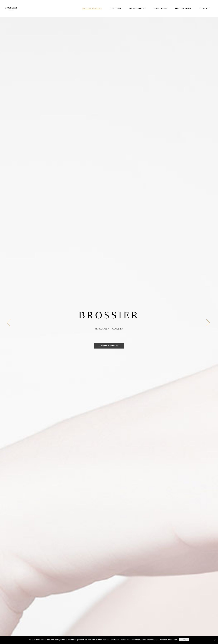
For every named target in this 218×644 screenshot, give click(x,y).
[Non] (215, 640)
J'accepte (184, 640)
